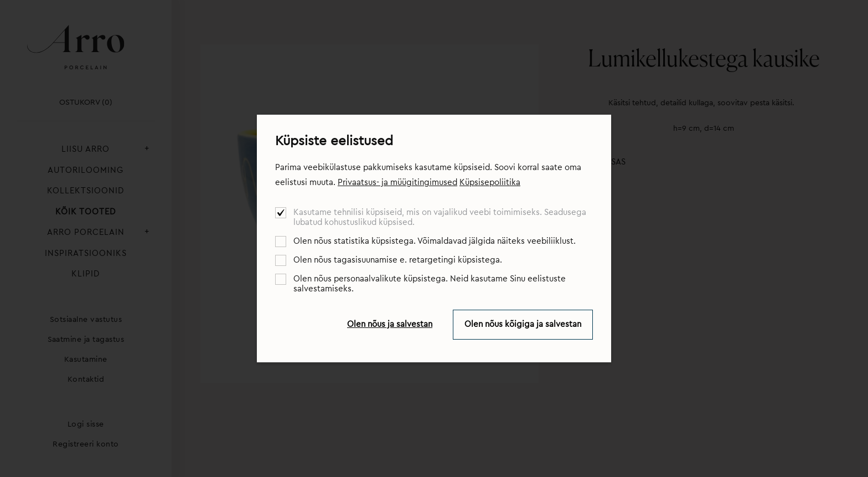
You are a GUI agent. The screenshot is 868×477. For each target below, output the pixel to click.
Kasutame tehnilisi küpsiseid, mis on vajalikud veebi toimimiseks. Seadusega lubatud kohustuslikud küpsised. (440, 217)
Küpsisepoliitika (490, 183)
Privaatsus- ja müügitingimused (397, 183)
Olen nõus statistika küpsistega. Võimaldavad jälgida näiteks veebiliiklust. (435, 241)
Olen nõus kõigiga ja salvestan (523, 324)
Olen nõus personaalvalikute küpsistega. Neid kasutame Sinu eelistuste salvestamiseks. (430, 284)
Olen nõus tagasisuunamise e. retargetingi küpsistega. (398, 260)
